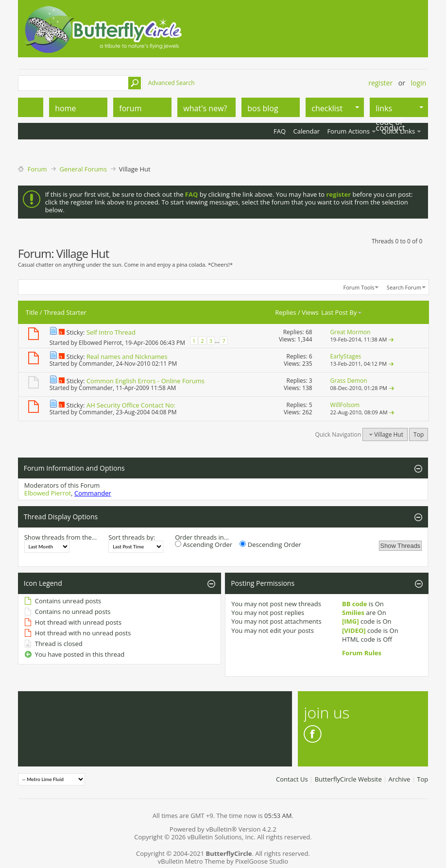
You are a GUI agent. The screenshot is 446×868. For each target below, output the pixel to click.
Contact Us (292, 779)
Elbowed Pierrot (100, 343)
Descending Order (270, 545)
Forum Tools (359, 287)
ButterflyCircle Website (348, 779)
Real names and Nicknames (127, 357)
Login (419, 83)
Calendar (307, 131)
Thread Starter (65, 312)
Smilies (353, 613)
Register (380, 83)
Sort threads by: (132, 537)
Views (310, 312)
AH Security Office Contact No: (131, 405)
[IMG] (351, 621)
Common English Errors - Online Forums (146, 381)
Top (419, 434)
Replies (285, 312)
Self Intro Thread (111, 332)
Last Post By (342, 312)
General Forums (83, 169)
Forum (37, 169)
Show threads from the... (60, 537)
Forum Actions (348, 131)
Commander (96, 364)
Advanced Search (172, 83)
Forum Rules (362, 653)
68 (309, 332)
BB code (355, 604)
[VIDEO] (354, 630)
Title (32, 312)
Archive (400, 779)
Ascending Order (204, 545)
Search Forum (404, 287)
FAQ (280, 131)
